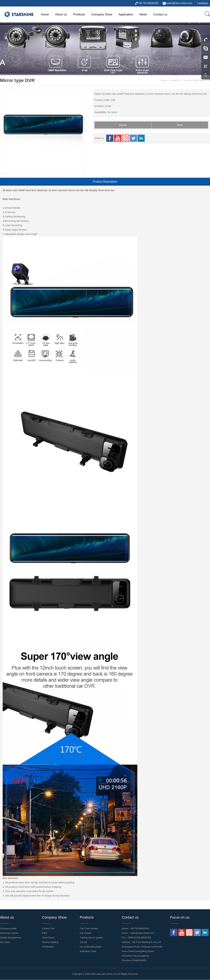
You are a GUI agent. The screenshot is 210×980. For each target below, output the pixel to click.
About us (61, 14)
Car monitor (86, 933)
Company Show (102, 14)
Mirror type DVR (202, 80)
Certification (48, 947)
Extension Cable (88, 951)
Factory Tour (48, 928)
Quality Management (10, 938)
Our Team (5, 942)
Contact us (160, 14)
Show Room (48, 938)
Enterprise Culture (9, 933)
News (143, 14)
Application (126, 14)
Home (45, 14)
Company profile (8, 928)
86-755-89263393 (140, 928)
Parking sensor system (91, 938)
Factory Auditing (50, 942)
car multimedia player (91, 947)
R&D (44, 933)
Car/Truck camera (89, 928)
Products (79, 14)
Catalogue (203, 3)
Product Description (105, 182)
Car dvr (187, 80)
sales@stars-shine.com (179, 3)
